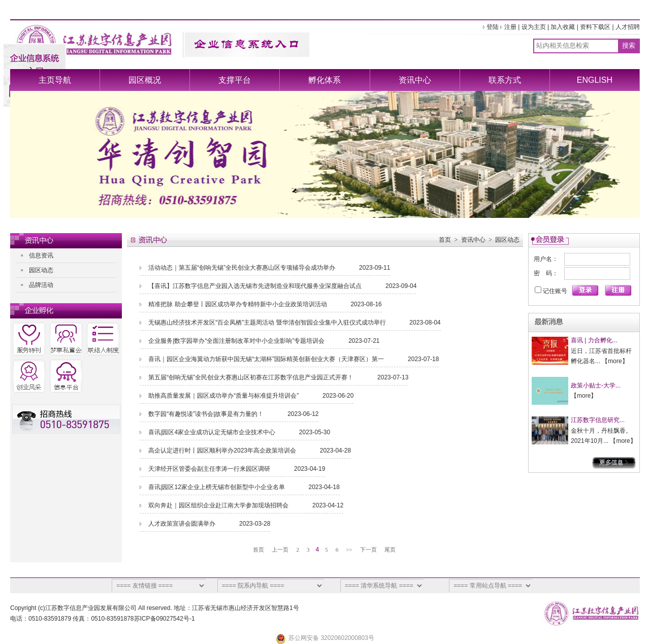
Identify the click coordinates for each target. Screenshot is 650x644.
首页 (445, 240)
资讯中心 (415, 80)
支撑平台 (235, 80)
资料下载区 (595, 27)
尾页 (390, 550)
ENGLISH (595, 80)
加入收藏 (563, 27)
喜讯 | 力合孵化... (594, 340)
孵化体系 (324, 80)
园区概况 (145, 80)
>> (349, 550)
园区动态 (41, 270)
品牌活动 (41, 285)
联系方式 (505, 80)
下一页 (368, 550)
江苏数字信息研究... (598, 420)
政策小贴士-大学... (596, 385)
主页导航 (55, 80)
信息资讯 (41, 255)
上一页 (280, 550)
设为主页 (534, 27)
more (615, 361)
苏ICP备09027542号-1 (165, 619)
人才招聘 (628, 27)
